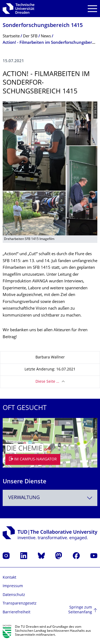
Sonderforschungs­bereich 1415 (43, 26)
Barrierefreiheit (17, 612)
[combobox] (50, 498)
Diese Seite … (47, 382)
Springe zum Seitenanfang (80, 610)
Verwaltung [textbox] (24, 498)
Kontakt (9, 578)
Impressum (13, 586)
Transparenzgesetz (20, 604)
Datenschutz (14, 595)
